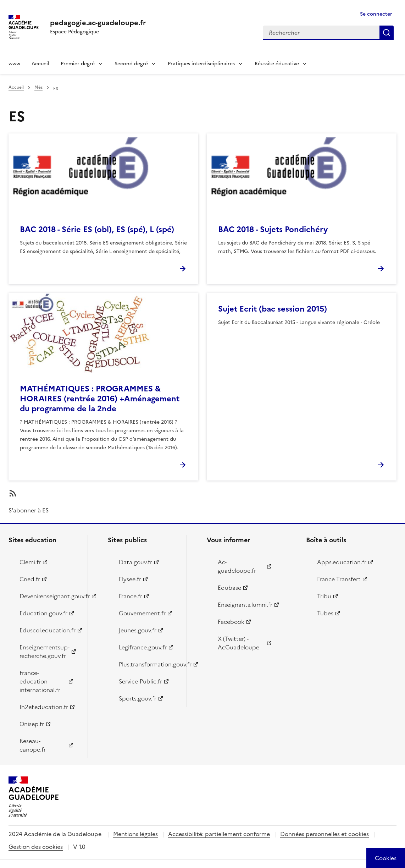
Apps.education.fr (342, 562)
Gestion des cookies (36, 847)
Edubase (229, 588)
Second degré (131, 64)
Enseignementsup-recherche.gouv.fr (45, 652)
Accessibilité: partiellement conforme (219, 834)
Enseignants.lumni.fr (245, 605)
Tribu (324, 596)
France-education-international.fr (40, 681)
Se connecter (376, 14)
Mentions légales (135, 834)
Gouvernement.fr (142, 613)
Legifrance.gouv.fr (143, 647)
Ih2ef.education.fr (44, 707)
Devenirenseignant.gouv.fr (49, 596)
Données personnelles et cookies (324, 834)
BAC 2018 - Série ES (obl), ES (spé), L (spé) (97, 229)
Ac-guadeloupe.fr (237, 566)
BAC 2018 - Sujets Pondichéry (273, 229)
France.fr (131, 596)
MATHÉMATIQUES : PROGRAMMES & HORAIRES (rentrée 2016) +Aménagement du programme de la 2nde (100, 399)
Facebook (231, 622)
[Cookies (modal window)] (386, 858)
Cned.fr (30, 579)
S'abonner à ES (29, 510)
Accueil (40, 64)
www (14, 64)
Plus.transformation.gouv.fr (149, 664)
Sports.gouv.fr (138, 698)
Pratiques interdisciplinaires (201, 64)
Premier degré (78, 64)
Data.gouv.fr (135, 562)
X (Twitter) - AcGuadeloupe (238, 643)
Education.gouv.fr (43, 613)
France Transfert (339, 579)
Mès (38, 87)
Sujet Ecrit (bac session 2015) (273, 309)
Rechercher (387, 33)
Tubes (325, 613)
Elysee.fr (130, 579)
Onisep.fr (32, 724)
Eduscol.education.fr (48, 630)
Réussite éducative (277, 64)
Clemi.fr (30, 562)
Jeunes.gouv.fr (138, 630)
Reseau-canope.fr (33, 745)
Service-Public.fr (140, 681)
